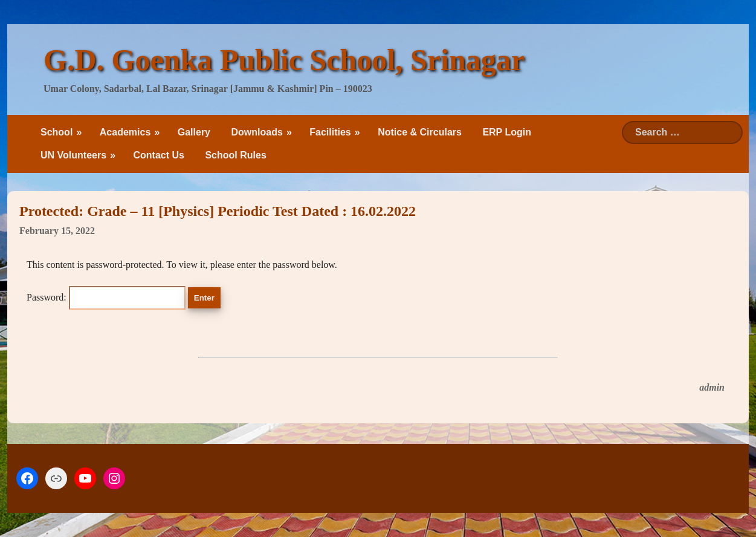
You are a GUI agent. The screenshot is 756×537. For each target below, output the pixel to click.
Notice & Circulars (420, 132)
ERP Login (507, 132)
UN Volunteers (73, 155)
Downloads (257, 132)
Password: (106, 297)
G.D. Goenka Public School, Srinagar (284, 60)
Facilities (330, 132)
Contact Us (159, 155)
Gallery (194, 132)
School (57, 132)
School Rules (235, 155)
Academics (125, 132)
